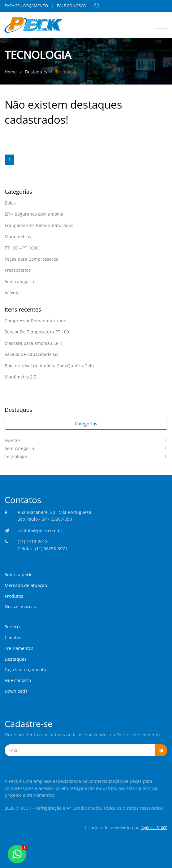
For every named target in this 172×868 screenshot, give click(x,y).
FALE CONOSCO (72, 6)
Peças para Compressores (31, 259)
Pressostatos (18, 270)
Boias (10, 203)
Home (11, 72)
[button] (161, 750)
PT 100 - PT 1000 (21, 248)
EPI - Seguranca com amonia (34, 214)
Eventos (86, 440)
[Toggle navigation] (160, 24)
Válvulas (13, 293)
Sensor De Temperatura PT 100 (37, 332)
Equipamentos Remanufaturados (39, 225)
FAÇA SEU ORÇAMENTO (26, 6)
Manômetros (18, 236)
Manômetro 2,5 (20, 377)
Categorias (86, 424)
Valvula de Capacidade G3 (32, 354)
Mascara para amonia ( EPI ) (33, 343)
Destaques (37, 72)
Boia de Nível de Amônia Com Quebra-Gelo (49, 366)
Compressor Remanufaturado (35, 321)
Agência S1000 (154, 828)
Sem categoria (19, 281)
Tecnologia (67, 72)
